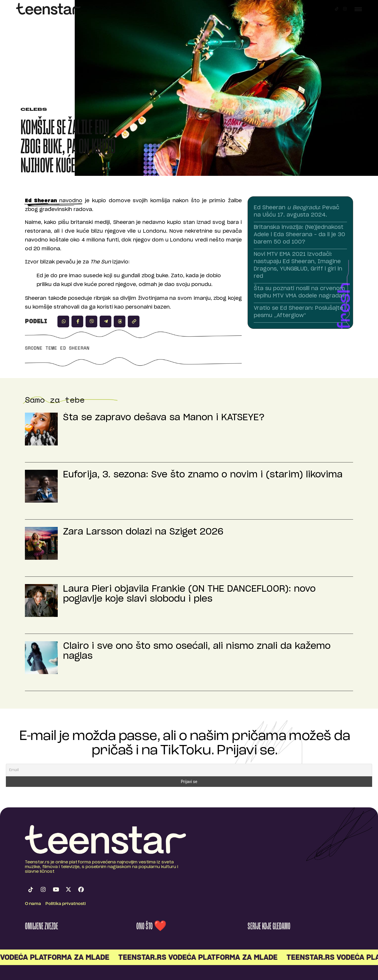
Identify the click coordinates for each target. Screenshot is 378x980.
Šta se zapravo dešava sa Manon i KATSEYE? (164, 418)
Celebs (34, 110)
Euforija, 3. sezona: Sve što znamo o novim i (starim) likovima (203, 475)
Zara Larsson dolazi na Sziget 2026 (143, 532)
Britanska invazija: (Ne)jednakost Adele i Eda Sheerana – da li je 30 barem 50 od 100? (299, 235)
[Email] (189, 770)
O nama (33, 904)
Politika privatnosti (66, 904)
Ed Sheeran (75, 348)
